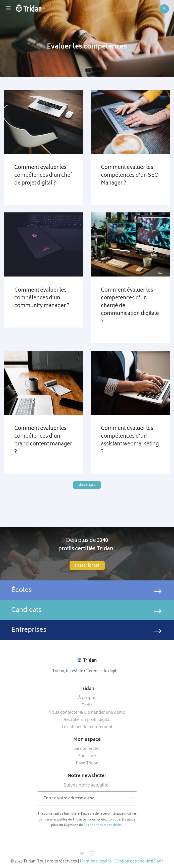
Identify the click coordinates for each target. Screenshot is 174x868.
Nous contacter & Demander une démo (87, 713)
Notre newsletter (87, 776)
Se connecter (87, 749)
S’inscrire (87, 756)
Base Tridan (87, 763)
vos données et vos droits (103, 825)
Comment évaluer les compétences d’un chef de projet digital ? (43, 175)
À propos (87, 698)
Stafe (159, 861)
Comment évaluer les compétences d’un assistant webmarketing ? (130, 440)
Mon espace (87, 740)
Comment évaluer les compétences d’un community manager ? (42, 298)
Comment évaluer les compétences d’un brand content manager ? (43, 440)
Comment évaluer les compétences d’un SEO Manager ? (130, 175)
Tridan (87, 689)
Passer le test (87, 566)
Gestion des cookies (133, 861)
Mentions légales (96, 861)
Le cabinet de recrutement (87, 727)
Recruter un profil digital (87, 720)
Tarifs (87, 705)
